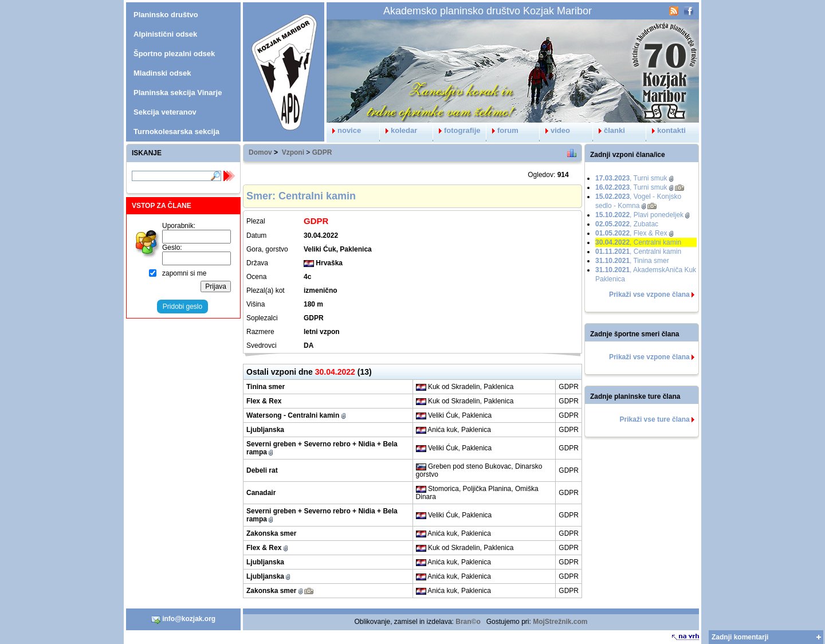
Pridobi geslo (182, 307)
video (555, 130)
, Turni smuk (631, 178)
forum (502, 130)
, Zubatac (627, 224)
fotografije (457, 130)
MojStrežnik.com (560, 622)
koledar (398, 130)
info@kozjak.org (183, 619)
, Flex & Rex (631, 233)
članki (609, 130)
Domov (260, 152)
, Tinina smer (632, 261)
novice (344, 130)
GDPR (322, 152)
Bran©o (468, 622)
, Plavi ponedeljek (639, 215)
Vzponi (293, 152)
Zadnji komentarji (740, 637)
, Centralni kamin (638, 242)
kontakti (666, 130)
